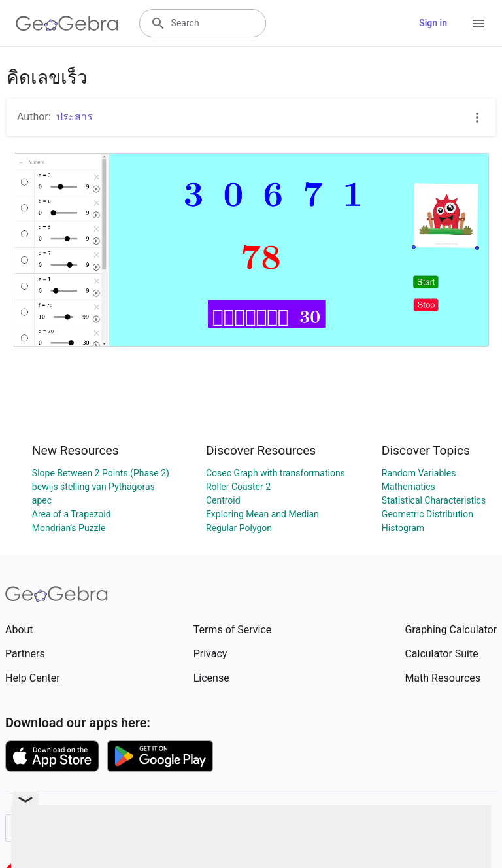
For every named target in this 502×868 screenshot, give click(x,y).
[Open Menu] (478, 24)
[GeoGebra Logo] (67, 24)
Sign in (433, 23)
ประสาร (75, 117)
